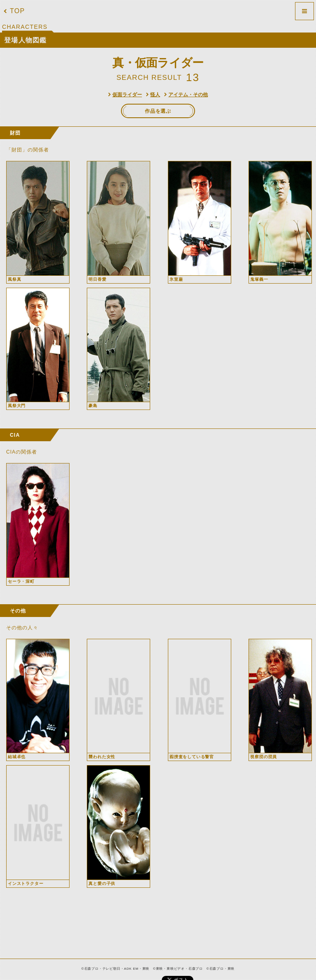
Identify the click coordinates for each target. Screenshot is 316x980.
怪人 (155, 95)
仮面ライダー (127, 95)
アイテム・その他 (188, 95)
